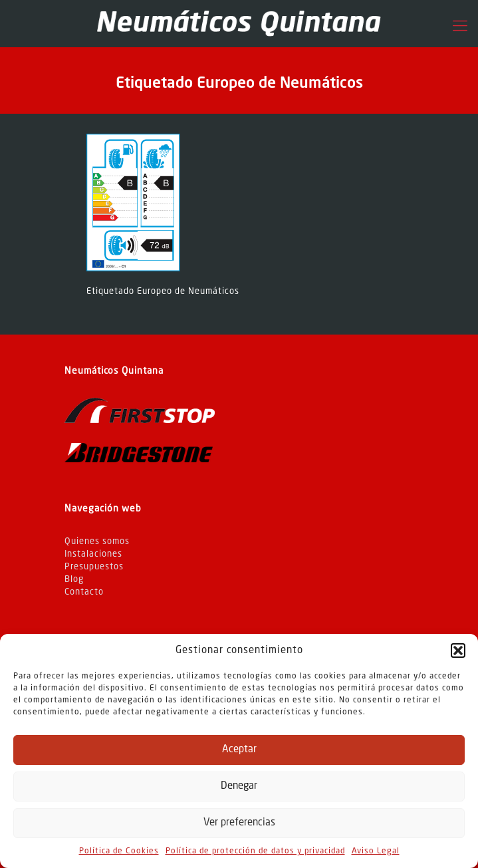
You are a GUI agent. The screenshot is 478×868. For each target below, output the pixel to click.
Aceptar (239, 750)
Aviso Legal (376, 851)
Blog (74, 580)
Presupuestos (94, 567)
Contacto (84, 592)
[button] (458, 651)
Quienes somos (97, 542)
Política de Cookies (119, 851)
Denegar (239, 787)
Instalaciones (93, 554)
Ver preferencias (239, 823)
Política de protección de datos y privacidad (255, 851)
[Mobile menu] (460, 27)
